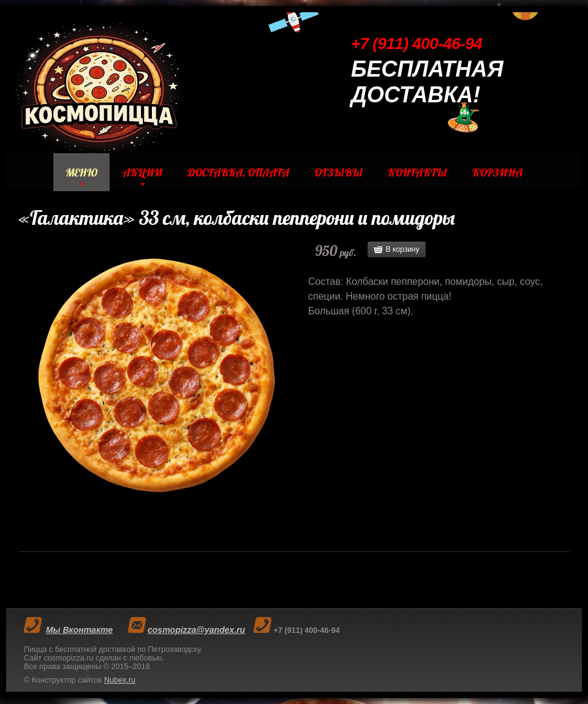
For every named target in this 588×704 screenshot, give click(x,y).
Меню (81, 172)
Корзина (497, 172)
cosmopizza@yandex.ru (196, 630)
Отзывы (338, 172)
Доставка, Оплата (238, 172)
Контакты (417, 172)
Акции (142, 172)
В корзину (403, 249)
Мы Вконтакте (79, 630)
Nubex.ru (120, 680)
